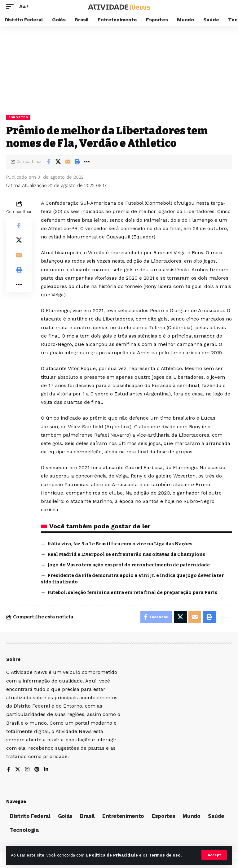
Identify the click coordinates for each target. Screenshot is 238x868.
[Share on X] (58, 162)
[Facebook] (9, 770)
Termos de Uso (165, 855)
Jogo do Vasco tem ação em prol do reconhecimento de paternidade (129, 565)
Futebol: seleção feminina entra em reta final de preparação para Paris (132, 592)
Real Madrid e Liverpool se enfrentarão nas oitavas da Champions (126, 554)
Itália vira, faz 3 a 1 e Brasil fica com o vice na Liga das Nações (120, 544)
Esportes (18, 117)
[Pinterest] (37, 770)
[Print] (77, 162)
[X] (18, 770)
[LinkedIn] (46, 770)
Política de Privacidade (113, 855)
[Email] (68, 162)
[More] (87, 162)
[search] (227, 7)
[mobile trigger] (11, 6)
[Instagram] (27, 770)
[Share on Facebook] (48, 162)
